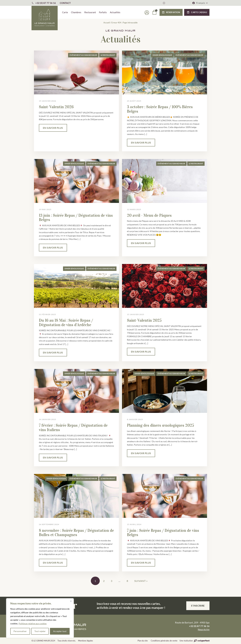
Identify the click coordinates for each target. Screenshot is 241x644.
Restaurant (90, 12)
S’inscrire (198, 606)
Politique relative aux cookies (33, 624)
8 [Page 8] (127, 581)
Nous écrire (204, 629)
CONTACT (65, 3)
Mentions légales (86, 641)
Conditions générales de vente (164, 641)
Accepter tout (60, 631)
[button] (202, 3)
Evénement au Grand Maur (83, 55)
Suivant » (141, 581)
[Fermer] (71, 601)
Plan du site (143, 641)
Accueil (107, 23)
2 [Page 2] (104, 581)
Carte (65, 12)
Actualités (115, 12)
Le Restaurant (108, 55)
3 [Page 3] (112, 581)
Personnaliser (20, 631)
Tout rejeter (40, 631)
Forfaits (103, 12)
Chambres (76, 12)
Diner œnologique (162, 55)
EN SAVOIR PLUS (53, 128)
